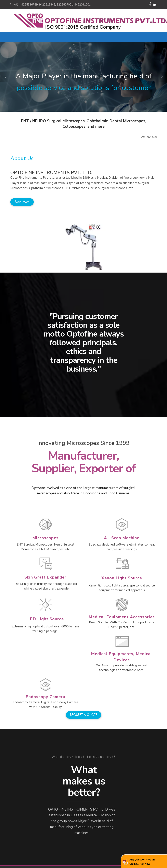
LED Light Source (46, 619)
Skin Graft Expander (45, 577)
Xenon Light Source (122, 578)
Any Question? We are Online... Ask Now (142, 862)
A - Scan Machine (122, 538)
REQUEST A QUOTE (84, 715)
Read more (22, 202)
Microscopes (45, 538)
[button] (5, 77)
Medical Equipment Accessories (122, 617)
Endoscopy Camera (45, 697)
